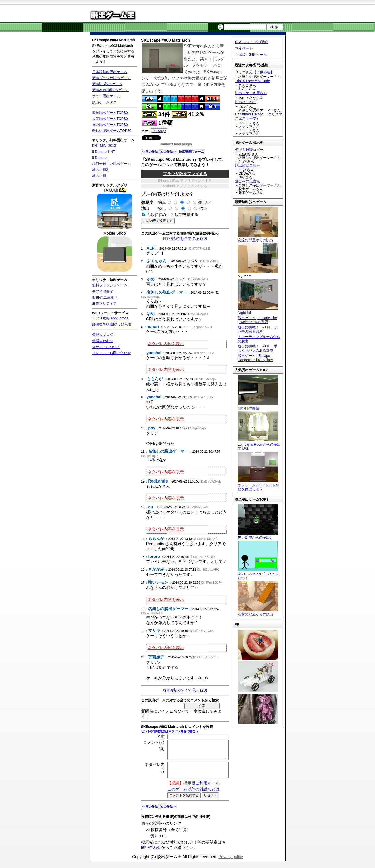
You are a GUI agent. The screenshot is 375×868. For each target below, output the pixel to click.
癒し (160, 208)
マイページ (244, 48)
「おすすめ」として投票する (172, 214)
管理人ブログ (103, 335)
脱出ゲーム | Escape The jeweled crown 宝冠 (258, 320)
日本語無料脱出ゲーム (110, 72)
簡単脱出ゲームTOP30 (110, 113)
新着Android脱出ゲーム (110, 90)
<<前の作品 (150, 152)
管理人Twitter (102, 341)
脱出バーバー (246, 102)
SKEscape (159, 131)
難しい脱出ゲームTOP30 (112, 131)
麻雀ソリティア (104, 303)
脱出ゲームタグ (104, 102)
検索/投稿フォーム (191, 152)
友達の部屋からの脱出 (258, 238)
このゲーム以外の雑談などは (193, 796)
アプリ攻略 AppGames (110, 318)
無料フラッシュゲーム (110, 285)
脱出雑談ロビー (247, 165)
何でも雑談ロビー (249, 150)
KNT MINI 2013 (104, 146)
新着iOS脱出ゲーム (107, 84)
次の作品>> (168, 152)
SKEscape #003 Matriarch (113, 40)
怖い (203, 208)
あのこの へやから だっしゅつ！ (258, 574)
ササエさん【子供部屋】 (255, 72)
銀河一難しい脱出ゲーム (111, 164)
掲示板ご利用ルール (251, 55)
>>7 (150, 402)
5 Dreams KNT (104, 152)
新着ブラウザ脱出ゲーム (111, 78)
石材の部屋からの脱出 (258, 612)
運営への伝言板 (247, 181)
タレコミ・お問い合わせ (111, 353)
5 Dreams (100, 158)
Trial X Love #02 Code (253, 81)
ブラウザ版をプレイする (185, 174)
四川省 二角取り (105, 297)
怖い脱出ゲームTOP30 (110, 125)
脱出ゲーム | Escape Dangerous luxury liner (256, 358)
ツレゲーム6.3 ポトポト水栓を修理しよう (258, 485)
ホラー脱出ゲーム (106, 96)
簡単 (162, 202)
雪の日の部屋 (258, 406)
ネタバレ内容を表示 (166, 344)
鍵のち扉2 (100, 170)
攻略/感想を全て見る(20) (185, 239)
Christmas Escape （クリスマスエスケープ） (259, 116)
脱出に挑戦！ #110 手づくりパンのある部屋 (258, 348)
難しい (204, 202)
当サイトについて (106, 347)
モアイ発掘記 (103, 291)
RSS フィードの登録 (252, 42)
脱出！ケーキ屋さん (251, 93)
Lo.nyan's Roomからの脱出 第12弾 (259, 444)
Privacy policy (231, 864)
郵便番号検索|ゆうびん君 (112, 324)
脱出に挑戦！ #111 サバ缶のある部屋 (258, 329)
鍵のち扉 (99, 176)
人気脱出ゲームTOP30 (110, 119)
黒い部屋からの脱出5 (258, 535)
